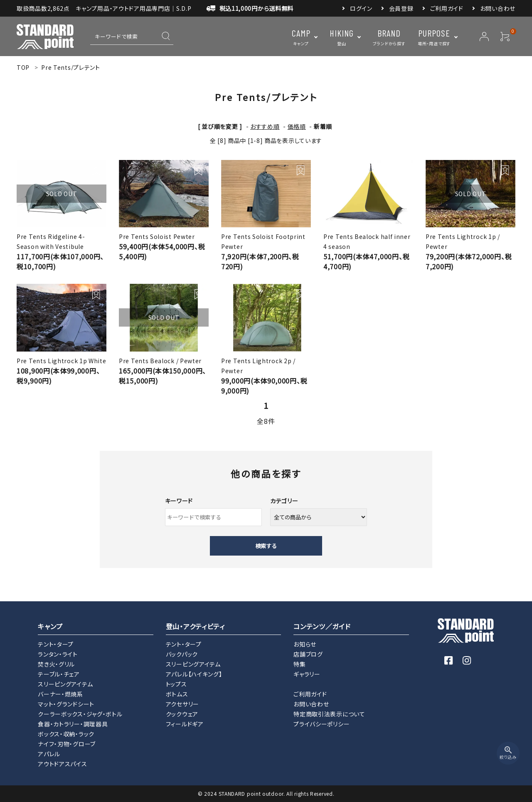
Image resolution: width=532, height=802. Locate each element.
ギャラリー (307, 674)
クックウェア (182, 714)
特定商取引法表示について (329, 714)
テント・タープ (56, 644)
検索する (266, 546)
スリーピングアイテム (65, 684)
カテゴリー (284, 501)
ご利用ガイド (447, 8)
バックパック (182, 654)
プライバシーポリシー (321, 724)
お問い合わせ (498, 8)
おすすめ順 (265, 126)
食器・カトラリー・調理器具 (73, 724)
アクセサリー (182, 704)
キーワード (179, 501)
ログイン (361, 8)
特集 (299, 664)
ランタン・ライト (58, 654)
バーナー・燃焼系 (60, 694)
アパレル (49, 754)
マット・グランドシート (66, 704)
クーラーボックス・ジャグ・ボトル (80, 714)
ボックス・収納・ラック (66, 734)
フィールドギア (185, 724)
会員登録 (401, 8)
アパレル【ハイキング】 (194, 674)
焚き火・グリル (56, 664)
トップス (176, 684)
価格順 (297, 126)
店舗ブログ (308, 654)
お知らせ (305, 644)
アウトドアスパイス (62, 764)
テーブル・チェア (59, 674)
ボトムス (177, 694)
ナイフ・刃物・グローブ (67, 744)
